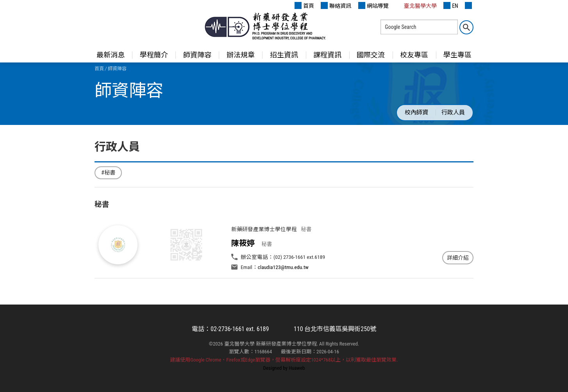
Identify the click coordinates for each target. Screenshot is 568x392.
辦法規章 (241, 55)
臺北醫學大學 (416, 5)
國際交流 (371, 55)
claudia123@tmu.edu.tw (283, 267)
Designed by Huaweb (284, 368)
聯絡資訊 (336, 5)
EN (451, 5)
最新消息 (111, 55)
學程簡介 (154, 55)
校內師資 (416, 112)
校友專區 (414, 55)
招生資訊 (284, 55)
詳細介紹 (458, 258)
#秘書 (108, 173)
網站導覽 (373, 5)
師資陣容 (197, 55)
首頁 (304, 5)
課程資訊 (327, 55)
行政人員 (453, 112)
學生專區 (457, 55)
